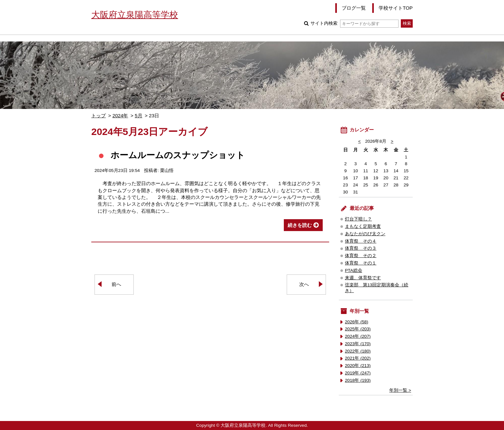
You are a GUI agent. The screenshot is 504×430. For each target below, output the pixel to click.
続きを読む (300, 225)
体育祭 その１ (361, 263)
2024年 (120, 116)
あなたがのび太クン (365, 234)
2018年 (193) (358, 380)
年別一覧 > (400, 390)
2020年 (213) (358, 366)
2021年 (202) (358, 358)
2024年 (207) (358, 336)
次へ (304, 284)
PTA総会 (354, 270)
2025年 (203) (358, 329)
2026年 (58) (357, 322)
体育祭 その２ (361, 256)
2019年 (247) (358, 373)
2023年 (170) (358, 344)
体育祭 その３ (361, 248)
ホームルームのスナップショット (178, 155)
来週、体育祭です (363, 278)
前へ (116, 284)
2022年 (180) (358, 351)
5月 (138, 116)
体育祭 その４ (361, 241)
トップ (99, 116)
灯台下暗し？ (358, 219)
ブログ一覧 (354, 8)
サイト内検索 (354, 23)
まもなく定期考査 (363, 226)
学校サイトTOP (396, 8)
